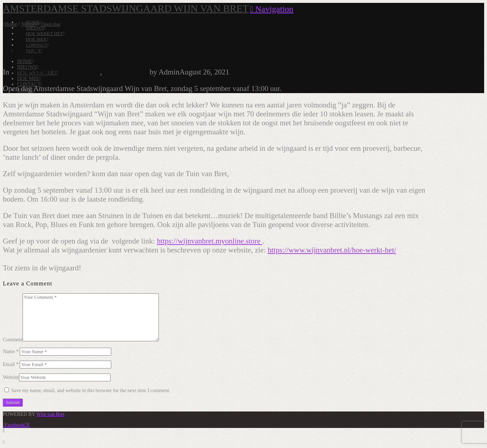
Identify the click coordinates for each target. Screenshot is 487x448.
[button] (271, 9)
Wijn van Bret (50, 414)
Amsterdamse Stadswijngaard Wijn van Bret (126, 8)
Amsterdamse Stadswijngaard (55, 72)
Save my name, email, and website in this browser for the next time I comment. (91, 391)
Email (11, 364)
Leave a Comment (257, 72)
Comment (13, 340)
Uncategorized (126, 72)
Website (11, 377)
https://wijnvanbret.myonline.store (210, 241)
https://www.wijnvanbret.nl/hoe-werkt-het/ (332, 250)
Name (11, 351)
